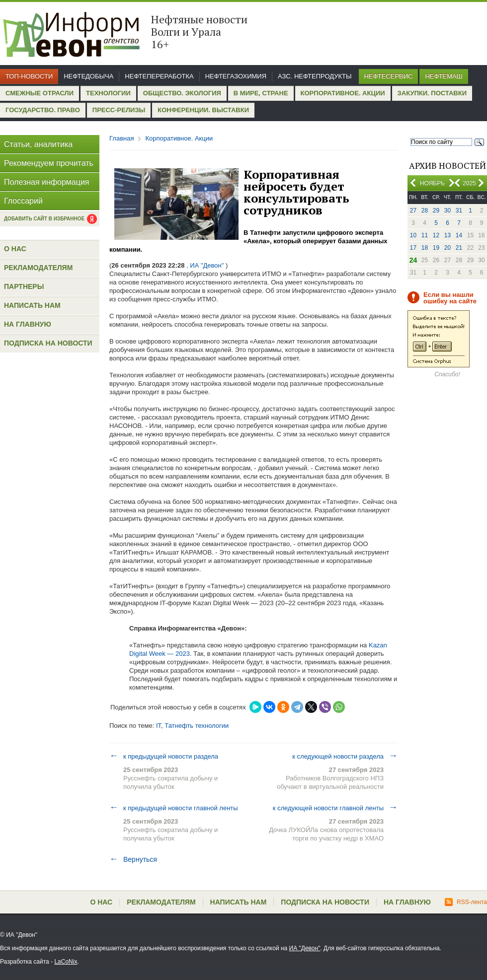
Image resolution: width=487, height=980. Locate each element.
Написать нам (32, 305)
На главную (28, 324)
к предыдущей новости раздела (164, 756)
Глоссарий (23, 201)
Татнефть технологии (197, 726)
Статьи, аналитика (38, 144)
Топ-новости (29, 76)
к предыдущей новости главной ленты (174, 808)
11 (425, 235)
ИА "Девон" (305, 948)
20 (447, 248)
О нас (15, 249)
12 (436, 235)
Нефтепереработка (159, 76)
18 (425, 248)
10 (413, 235)
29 (436, 210)
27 (413, 210)
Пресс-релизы (119, 110)
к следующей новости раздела (345, 756)
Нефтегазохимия (236, 76)
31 (459, 210)
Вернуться (133, 859)
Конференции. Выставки (203, 110)
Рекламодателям (38, 268)
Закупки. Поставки (432, 93)
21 (459, 248)
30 (447, 210)
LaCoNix (66, 962)
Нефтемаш (444, 76)
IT (159, 726)
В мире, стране (261, 93)
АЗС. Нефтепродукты (315, 76)
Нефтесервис (389, 76)
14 (459, 235)
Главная (122, 138)
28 (425, 210)
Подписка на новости (48, 343)
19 (436, 248)
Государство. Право (43, 110)
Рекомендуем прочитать (49, 163)
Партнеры (24, 286)
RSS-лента (466, 902)
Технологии (108, 93)
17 (413, 248)
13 (447, 235)
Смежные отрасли (40, 93)
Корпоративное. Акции (343, 93)
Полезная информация (47, 182)
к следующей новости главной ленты (335, 808)
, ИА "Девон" (205, 265)
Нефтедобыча (88, 76)
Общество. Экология (182, 93)
